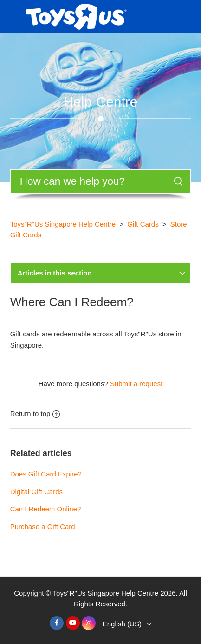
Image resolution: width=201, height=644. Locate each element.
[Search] (101, 181)
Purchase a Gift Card (43, 527)
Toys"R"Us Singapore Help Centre (63, 224)
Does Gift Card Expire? (46, 474)
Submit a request (136, 384)
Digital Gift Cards (36, 492)
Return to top (35, 413)
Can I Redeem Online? (46, 509)
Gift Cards (143, 224)
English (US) (123, 624)
